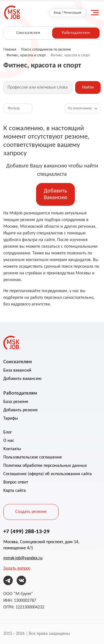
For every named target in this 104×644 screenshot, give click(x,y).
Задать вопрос (17, 568)
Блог (8, 432)
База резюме (16, 402)
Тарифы (11, 419)
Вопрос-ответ (16, 482)
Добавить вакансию (22, 379)
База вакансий (17, 370)
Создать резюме (31, 512)
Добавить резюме (21, 410)
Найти (88, 87)
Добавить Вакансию (55, 194)
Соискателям (28, 33)
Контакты (12, 449)
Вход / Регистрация (68, 13)
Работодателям (76, 33)
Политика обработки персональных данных (45, 466)
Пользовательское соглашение (33, 457)
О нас (9, 441)
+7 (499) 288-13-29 (26, 531)
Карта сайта (15, 491)
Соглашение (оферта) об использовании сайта (48, 474)
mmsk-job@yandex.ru (23, 558)
